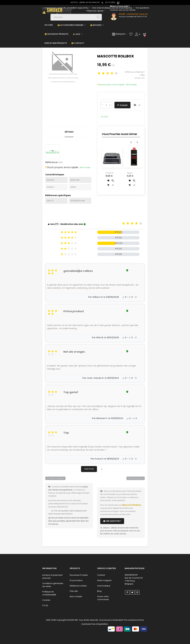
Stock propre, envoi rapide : (111, 85)
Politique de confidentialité (49, 593)
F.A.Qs (45, 605)
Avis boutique (104, 586)
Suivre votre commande (103, 598)
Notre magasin (104, 580)
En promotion (76, 580)
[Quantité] (106, 105)
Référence (51, 162)
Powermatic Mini (110, 173)
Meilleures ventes (78, 586)
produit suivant (136, 478)
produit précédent (55, 478)
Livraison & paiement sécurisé (52, 577)
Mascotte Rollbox (132, 505)
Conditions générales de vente (53, 585)
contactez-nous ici (137, 14)
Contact (101, 575)
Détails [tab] (69, 132)
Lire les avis (140, 78)
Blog (99, 591)
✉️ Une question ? (112, 521)
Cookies (46, 600)
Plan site (74, 591)
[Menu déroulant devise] (119, 34)
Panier (122, 105)
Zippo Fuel (130, 173)
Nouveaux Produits (79, 575)
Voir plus (89, 469)
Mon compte (76, 596)
